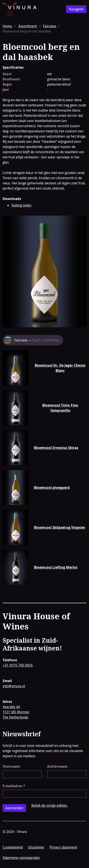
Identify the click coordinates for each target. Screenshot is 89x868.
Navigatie (76, 9)
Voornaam (11, 766)
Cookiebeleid (13, 847)
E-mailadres (14, 786)
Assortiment (28, 26)
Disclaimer (36, 847)
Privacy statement (63, 847)
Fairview (50, 26)
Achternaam (57, 766)
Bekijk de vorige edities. (49, 805)
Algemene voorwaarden (21, 858)
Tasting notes (21, 205)
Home (8, 26)
